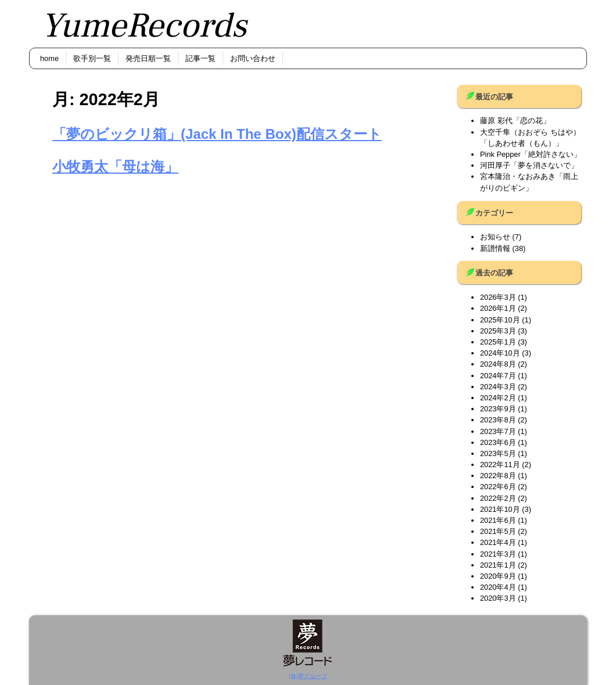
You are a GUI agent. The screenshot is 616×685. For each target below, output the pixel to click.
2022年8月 (498, 476)
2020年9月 (498, 576)
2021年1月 (498, 565)
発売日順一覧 (148, 58)
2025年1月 (498, 342)
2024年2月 (498, 398)
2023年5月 (498, 453)
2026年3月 (498, 297)
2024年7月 (498, 376)
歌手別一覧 (92, 58)
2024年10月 (500, 353)
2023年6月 (498, 442)
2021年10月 (500, 509)
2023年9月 (498, 409)
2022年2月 (498, 498)
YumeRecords (144, 26)
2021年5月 (498, 531)
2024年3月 (498, 387)
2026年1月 (498, 308)
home (49, 58)
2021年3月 (498, 554)
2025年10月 (500, 320)
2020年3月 (498, 598)
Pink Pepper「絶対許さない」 (531, 154)
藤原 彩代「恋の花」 (515, 121)
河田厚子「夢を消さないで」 (529, 165)
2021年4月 (498, 542)
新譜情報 (495, 248)
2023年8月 (498, 420)
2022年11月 (500, 465)
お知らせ (495, 237)
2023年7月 (498, 431)
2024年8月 (498, 364)
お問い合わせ (253, 58)
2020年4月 (498, 587)
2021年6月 (498, 520)
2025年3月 (498, 331)
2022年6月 (498, 487)
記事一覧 (200, 58)
